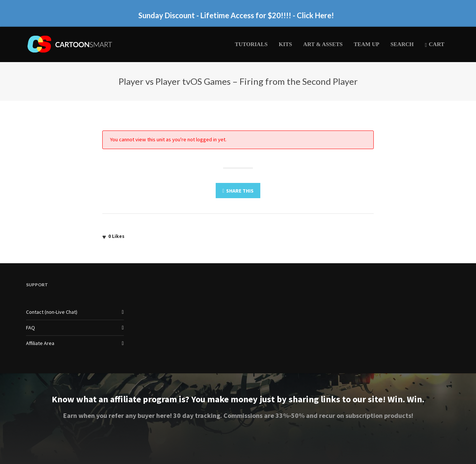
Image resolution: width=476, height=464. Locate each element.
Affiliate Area (40, 343)
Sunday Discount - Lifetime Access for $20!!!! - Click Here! (236, 15)
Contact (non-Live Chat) (52, 312)
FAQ (30, 328)
